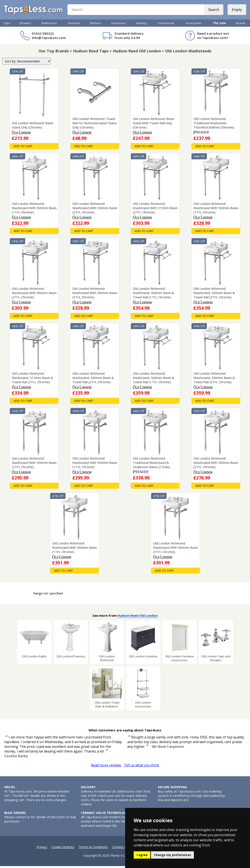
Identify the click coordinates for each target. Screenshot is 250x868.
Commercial (166, 25)
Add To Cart (23, 148)
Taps (7, 25)
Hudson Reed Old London (137, 617)
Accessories (194, 25)
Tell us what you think (142, 767)
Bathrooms (49, 25)
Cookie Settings (63, 849)
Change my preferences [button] (173, 855)
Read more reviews (106, 767)
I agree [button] (142, 855)
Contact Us (120, 849)
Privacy (42, 849)
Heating (141, 25)
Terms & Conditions (93, 849)
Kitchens (95, 25)
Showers (25, 25)
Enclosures (119, 25)
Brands (241, 25)
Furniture (74, 25)
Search (213, 11)
